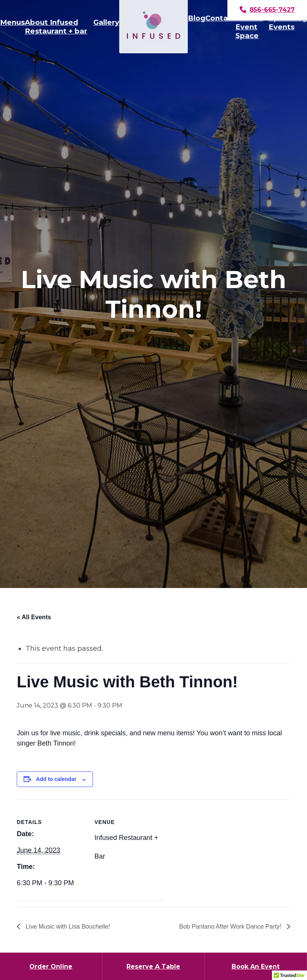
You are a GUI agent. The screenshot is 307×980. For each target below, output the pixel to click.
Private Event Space (249, 27)
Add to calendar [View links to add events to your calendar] (56, 779)
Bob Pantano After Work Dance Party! (231, 927)
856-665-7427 (267, 10)
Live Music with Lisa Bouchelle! (67, 927)
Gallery (106, 22)
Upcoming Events (288, 22)
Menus (12, 22)
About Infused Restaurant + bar (56, 27)
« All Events (34, 617)
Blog (197, 18)
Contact (220, 18)
